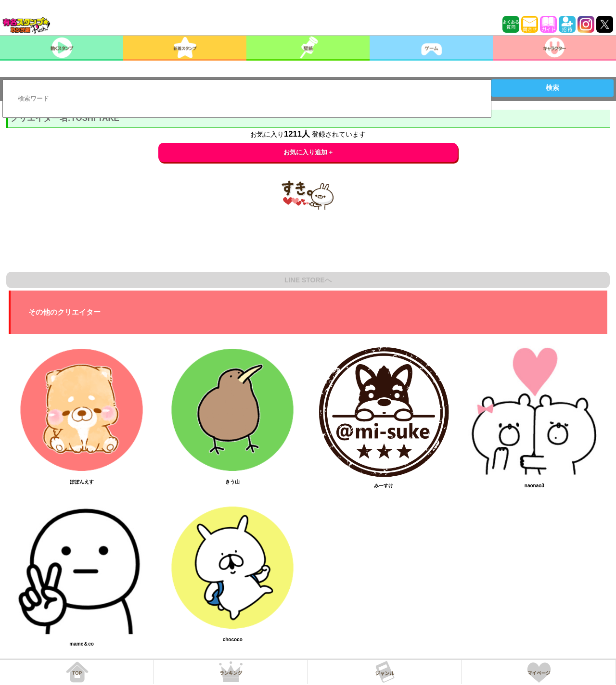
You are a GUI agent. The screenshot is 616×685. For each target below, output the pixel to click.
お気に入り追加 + (308, 152)
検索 (552, 88)
